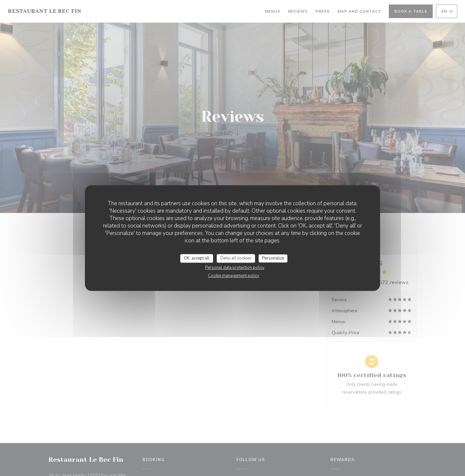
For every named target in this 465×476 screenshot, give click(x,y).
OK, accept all (197, 258)
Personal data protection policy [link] (235, 268)
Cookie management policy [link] (234, 276)
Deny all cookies (236, 258)
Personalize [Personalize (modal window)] (273, 258)
